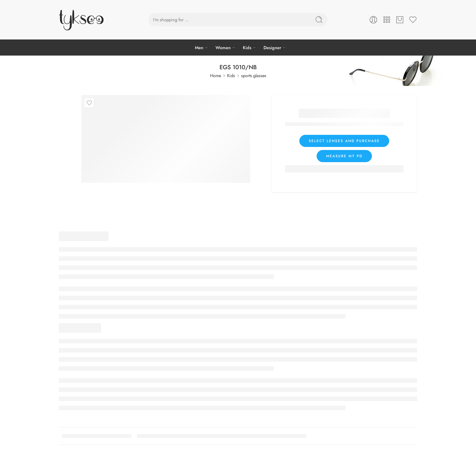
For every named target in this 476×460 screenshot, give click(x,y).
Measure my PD (344, 156)
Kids (247, 48)
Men (199, 48)
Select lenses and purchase (344, 141)
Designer (272, 48)
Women (223, 48)
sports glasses (254, 75)
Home (216, 75)
